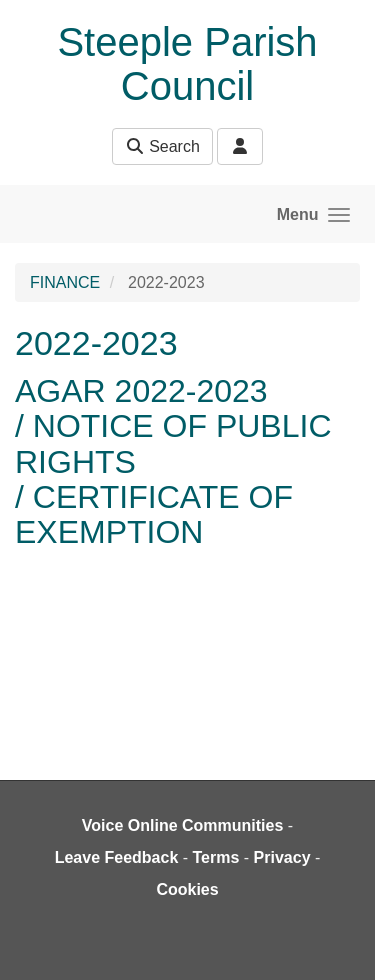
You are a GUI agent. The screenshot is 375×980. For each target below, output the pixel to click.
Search (162, 146)
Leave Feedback (117, 857)
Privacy (282, 857)
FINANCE (65, 282)
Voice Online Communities (183, 825)
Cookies (187, 889)
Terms (216, 857)
